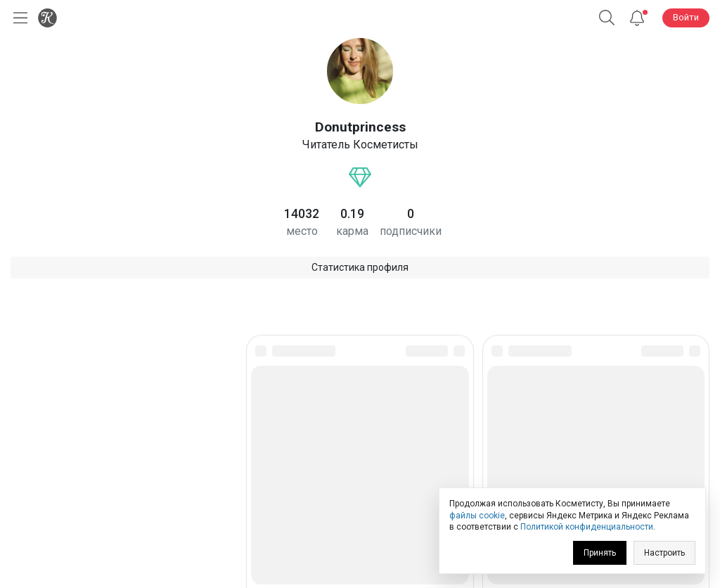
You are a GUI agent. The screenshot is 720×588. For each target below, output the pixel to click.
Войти (686, 17)
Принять (600, 553)
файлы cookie (477, 516)
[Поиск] (607, 18)
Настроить (664, 553)
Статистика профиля (360, 267)
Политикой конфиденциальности (587, 527)
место (302, 231)
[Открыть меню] (18, 18)
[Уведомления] (637, 18)
